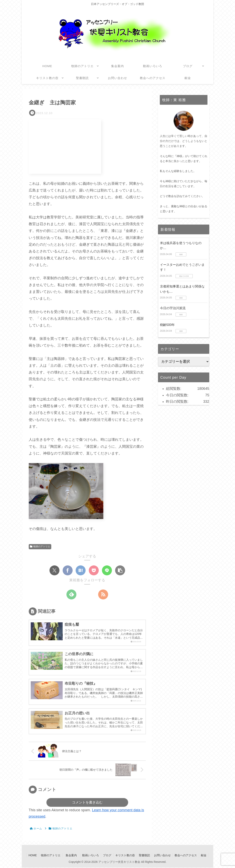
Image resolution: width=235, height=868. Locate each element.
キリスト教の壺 (125, 856)
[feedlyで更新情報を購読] (71, 594)
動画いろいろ (90, 856)
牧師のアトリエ (40, 547)
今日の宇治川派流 (173, 308)
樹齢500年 (167, 325)
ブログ (107, 856)
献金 (205, 856)
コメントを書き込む (87, 803)
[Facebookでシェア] (68, 571)
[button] (120, 571)
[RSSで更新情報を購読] (103, 594)
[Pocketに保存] (94, 571)
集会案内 (72, 856)
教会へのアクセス (187, 856)
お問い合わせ (163, 856)
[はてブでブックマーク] (81, 571)
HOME (32, 856)
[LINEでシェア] (107, 571)
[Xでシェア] (54, 571)
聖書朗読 (145, 856)
